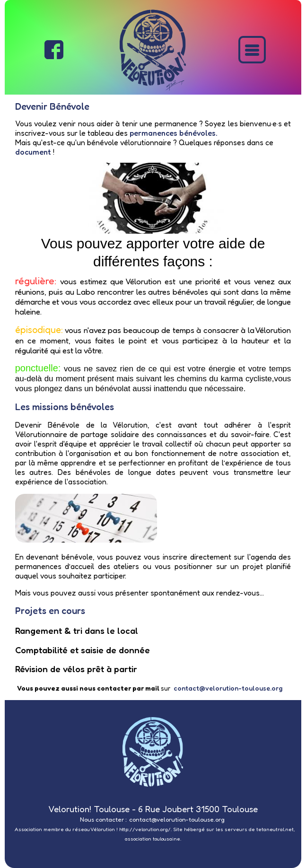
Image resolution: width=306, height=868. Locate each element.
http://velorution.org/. (145, 829)
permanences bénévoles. (174, 133)
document (33, 152)
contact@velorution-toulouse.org (228, 688)
